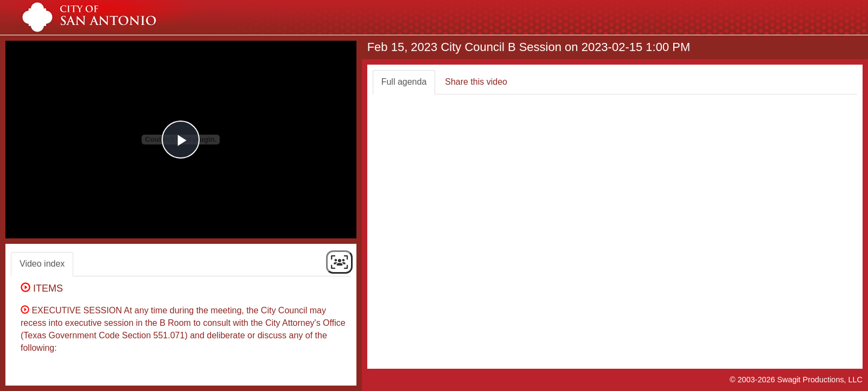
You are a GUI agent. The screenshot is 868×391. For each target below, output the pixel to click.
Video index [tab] (42, 264)
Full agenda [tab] (404, 82)
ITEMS (44, 288)
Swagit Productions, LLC (820, 380)
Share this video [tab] (476, 82)
